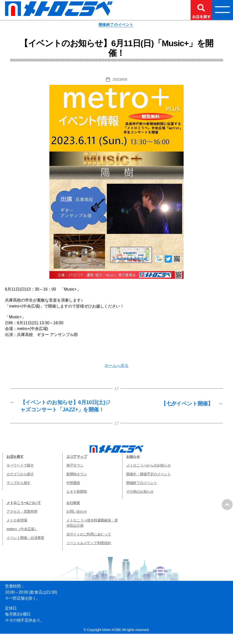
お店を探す (15, 467)
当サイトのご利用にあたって (89, 544)
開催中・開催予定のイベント (149, 484)
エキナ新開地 (77, 502)
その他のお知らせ (140, 502)
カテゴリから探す (20, 484)
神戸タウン (75, 476)
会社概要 (73, 513)
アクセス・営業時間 (22, 522)
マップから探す (18, 493)
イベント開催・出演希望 (25, 548)
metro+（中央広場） (22, 539)
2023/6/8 (120, 80)
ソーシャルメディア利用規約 (89, 553)
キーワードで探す (20, 476)
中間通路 (73, 493)
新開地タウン (77, 484)
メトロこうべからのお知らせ (149, 476)
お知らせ (133, 467)
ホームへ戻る (116, 366)
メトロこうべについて (24, 513)
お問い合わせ (77, 522)
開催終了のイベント (116, 25)
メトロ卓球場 (17, 530)
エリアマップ (77, 467)
